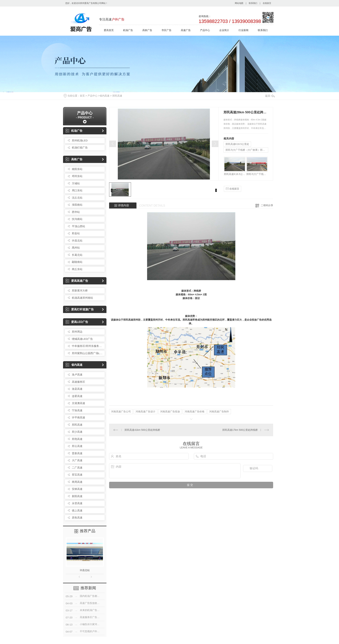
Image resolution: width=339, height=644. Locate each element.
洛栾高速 (77, 389)
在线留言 (267, 3)
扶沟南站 (77, 219)
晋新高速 (77, 453)
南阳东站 (77, 169)
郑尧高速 (77, 439)
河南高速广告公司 (121, 412)
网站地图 (239, 3)
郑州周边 (77, 332)
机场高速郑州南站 (82, 298)
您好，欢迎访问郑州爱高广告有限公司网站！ (87, 3)
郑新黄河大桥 (80, 290)
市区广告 (166, 30)
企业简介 (224, 30)
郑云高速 (77, 446)
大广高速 (77, 460)
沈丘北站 (77, 198)
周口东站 (77, 190)
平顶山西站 (78, 226)
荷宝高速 (77, 475)
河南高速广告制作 (219, 412)
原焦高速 (77, 518)
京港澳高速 (78, 403)
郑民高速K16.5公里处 (237, 144)
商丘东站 (77, 269)
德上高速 (77, 510)
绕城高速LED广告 (82, 339)
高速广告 (186, 30)
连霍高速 (77, 396)
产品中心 (205, 30)
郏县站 (76, 233)
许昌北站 (77, 241)
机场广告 (128, 30)
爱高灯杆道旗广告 (80, 309)
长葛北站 (77, 255)
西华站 (76, 212)
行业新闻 (243, 30)
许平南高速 (78, 417)
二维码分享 (267, 205)
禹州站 (76, 248)
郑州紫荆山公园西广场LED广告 (87, 353)
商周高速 (77, 482)
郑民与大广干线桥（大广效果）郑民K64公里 (247, 150)
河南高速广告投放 (170, 412)
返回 (270, 96)
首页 (82, 96)
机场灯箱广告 (80, 147)
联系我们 (253, 3)
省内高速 (105, 96)
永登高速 (77, 503)
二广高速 (77, 468)
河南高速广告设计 (145, 412)
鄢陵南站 (77, 262)
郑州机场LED (80, 140)
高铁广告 (147, 30)
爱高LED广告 (77, 322)
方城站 (76, 183)
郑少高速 (77, 432)
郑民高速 (117, 96)
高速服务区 (78, 382)
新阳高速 (77, 496)
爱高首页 (109, 30)
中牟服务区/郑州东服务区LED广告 (87, 346)
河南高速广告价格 (195, 412)
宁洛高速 (77, 410)
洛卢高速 (77, 375)
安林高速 (77, 489)
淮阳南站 (77, 205)
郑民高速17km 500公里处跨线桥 (240, 430)
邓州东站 (77, 176)
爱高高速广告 (77, 281)
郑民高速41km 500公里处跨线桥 (142, 430)
